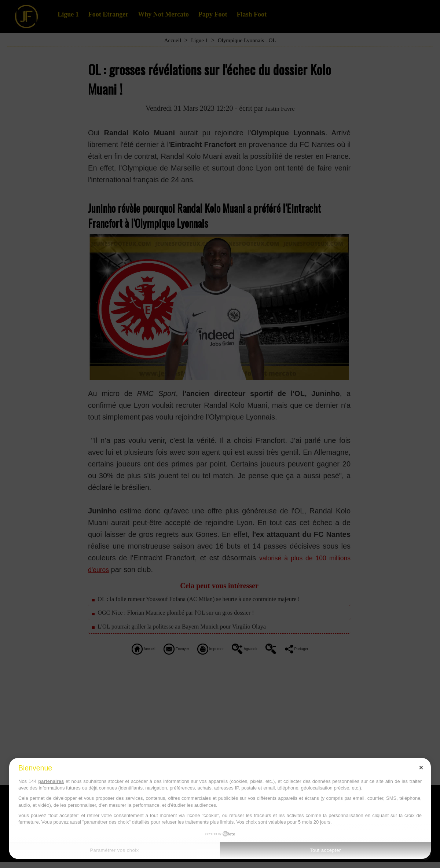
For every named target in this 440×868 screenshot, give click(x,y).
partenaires (51, 781)
